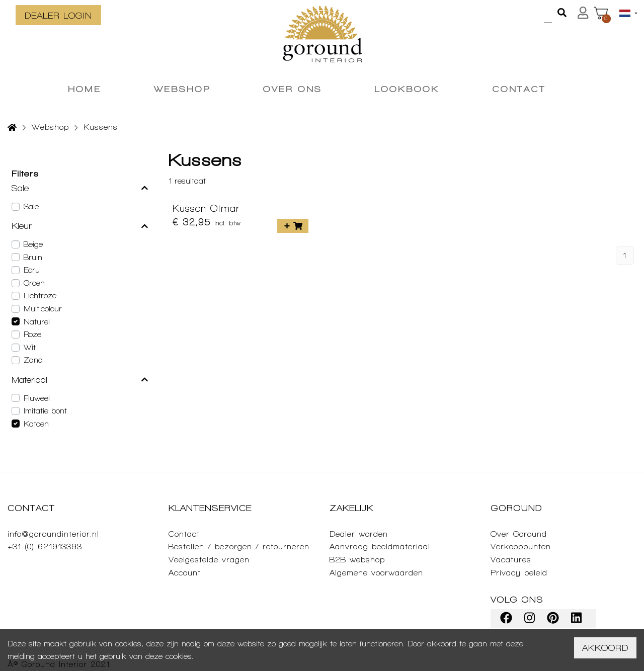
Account (185, 573)
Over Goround (519, 534)
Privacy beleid (519, 573)
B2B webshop (357, 560)
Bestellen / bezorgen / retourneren (239, 547)
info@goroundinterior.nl (53, 534)
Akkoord (605, 648)
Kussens (101, 127)
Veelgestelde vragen (209, 560)
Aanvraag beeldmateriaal (380, 547)
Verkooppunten (521, 547)
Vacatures (511, 560)
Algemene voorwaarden (376, 573)
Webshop (50, 127)
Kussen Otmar (206, 208)
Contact (184, 534)
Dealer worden (359, 534)
